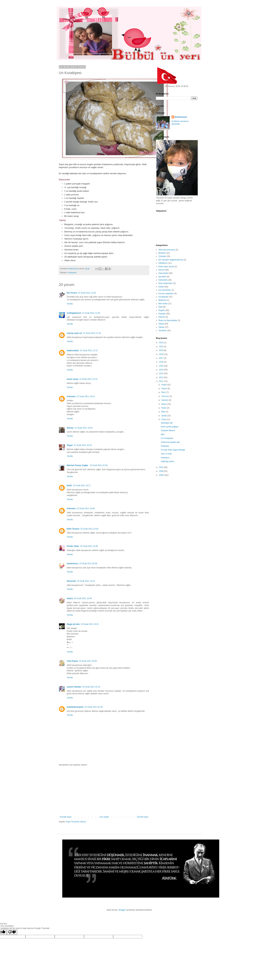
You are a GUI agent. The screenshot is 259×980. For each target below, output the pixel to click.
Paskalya (165, 446)
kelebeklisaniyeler (75, 707)
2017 (162, 358)
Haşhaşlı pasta (167, 461)
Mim (163, 434)
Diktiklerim (163, 263)
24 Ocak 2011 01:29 (94, 707)
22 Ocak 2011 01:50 (99, 465)
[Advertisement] (104, 791)
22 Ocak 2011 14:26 (89, 529)
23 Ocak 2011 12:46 (83, 598)
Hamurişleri (163, 273)
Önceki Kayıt (143, 817)
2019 (162, 350)
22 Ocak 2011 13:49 (86, 509)
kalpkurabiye (73, 351)
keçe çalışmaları (166, 283)
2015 (162, 366)
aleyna (70, 598)
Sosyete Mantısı (168, 431)
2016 (162, 362)
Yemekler (163, 331)
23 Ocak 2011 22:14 (91, 687)
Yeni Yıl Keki (166, 454)
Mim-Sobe (163, 304)
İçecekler (162, 277)
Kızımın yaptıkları (166, 294)
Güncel (162, 270)
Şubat (164, 416)
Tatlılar (161, 327)
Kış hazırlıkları (165, 290)
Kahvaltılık (163, 280)
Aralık (164, 385)
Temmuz (165, 396)
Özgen (70, 445)
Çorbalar (162, 256)
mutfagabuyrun (74, 313)
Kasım (164, 389)
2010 (162, 467)
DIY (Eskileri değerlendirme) (171, 260)
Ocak (164, 419)
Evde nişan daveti (166, 267)
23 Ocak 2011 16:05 (88, 661)
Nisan (164, 408)
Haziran (165, 400)
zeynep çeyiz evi (74, 333)
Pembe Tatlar (73, 546)
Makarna (162, 300)
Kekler (161, 287)
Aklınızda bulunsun (167, 250)
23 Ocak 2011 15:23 (90, 624)
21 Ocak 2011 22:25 (83, 445)
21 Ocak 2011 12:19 (88, 379)
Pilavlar (162, 317)
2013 (162, 373)
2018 (162, 354)
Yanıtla (70, 304)
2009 (162, 471)
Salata (161, 324)
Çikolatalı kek (167, 423)
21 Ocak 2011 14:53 (84, 428)
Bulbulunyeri (181, 117)
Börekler (162, 253)
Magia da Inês (73, 624)
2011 (162, 381)
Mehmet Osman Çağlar (78, 465)
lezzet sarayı (73, 379)
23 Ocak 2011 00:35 (88, 564)
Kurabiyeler (72, 273)
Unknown (71, 396)
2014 (162, 370)
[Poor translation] (12, 932)
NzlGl (69, 486)
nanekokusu (73, 564)
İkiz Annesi (72, 293)
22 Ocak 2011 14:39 (89, 546)
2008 (162, 475)
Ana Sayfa (104, 817)
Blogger (122, 910)
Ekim (164, 392)
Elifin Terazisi (73, 529)
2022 (162, 347)
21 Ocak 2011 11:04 (87, 293)
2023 (162, 343)
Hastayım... (166, 458)
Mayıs (164, 404)
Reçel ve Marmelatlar (168, 320)
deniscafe (71, 581)
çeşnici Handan (74, 687)
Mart (164, 412)
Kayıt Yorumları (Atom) (76, 822)
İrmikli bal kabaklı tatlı (170, 442)
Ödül (160, 307)
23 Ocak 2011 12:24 (86, 581)
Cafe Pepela (72, 661)
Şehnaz (70, 428)
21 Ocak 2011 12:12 (89, 351)
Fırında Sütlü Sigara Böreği (173, 450)
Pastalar (162, 314)
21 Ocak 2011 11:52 (92, 333)
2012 (162, 377)
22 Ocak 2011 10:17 (82, 486)
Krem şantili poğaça (170, 427)
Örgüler (162, 310)
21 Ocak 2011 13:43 (86, 396)
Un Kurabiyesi (167, 438)
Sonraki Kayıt (65, 817)
